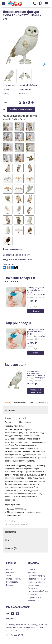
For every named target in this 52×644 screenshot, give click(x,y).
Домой (9, 569)
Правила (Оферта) (36, 576)
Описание (8, 403)
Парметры (10, 532)
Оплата (31, 569)
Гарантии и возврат (37, 579)
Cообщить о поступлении (21, 109)
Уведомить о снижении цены (18, 259)
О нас (9, 576)
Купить (36, 311)
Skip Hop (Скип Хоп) (42, 294)
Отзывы (10, 585)
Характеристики (20, 403)
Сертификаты (12, 582)
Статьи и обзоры (14, 579)
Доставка (32, 573)
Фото (31, 403)
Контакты (10, 573)
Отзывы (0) (42, 403)
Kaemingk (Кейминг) (29, 85)
